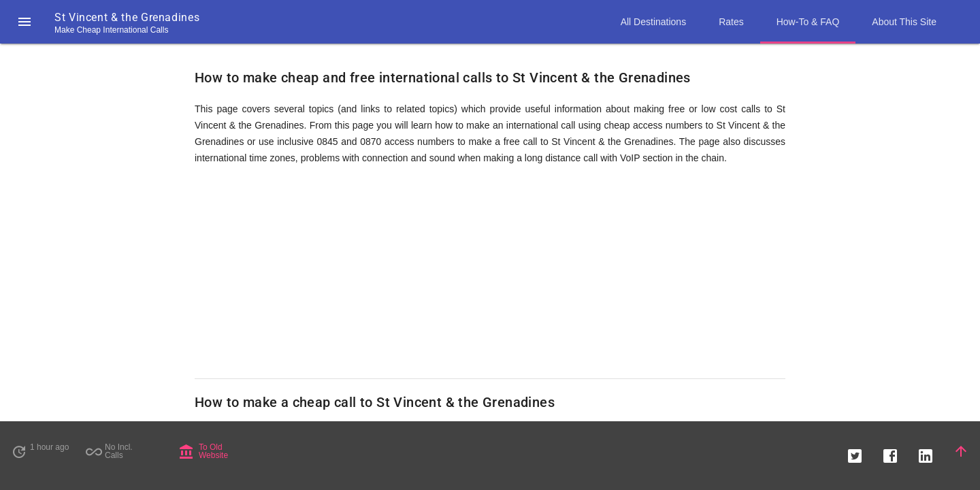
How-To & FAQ (808, 22)
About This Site (904, 22)
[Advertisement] (490, 272)
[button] (24, 22)
